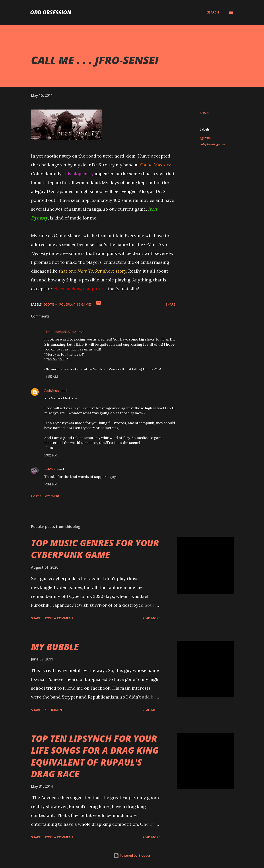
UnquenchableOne (60, 332)
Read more (151, 618)
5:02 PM (51, 455)
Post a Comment (45, 496)
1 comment (55, 710)
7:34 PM (51, 484)
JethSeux (52, 391)
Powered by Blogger (132, 855)
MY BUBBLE (55, 647)
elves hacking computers (80, 289)
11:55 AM (51, 377)
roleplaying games (213, 144)
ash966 (50, 469)
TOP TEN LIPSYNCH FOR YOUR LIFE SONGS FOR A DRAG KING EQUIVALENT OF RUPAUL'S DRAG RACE (95, 756)
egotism (205, 138)
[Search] (213, 12)
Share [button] (205, 113)
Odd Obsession (51, 12)
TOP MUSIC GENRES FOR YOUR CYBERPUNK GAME (95, 549)
